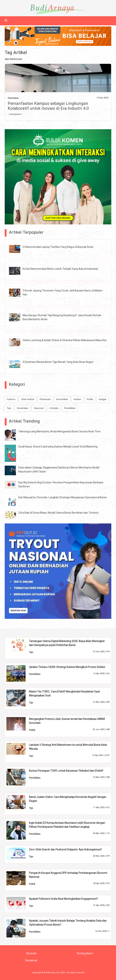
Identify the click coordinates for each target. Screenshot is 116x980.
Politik (90, 399)
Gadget (103, 399)
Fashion (11, 399)
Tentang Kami (85, 953)
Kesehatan (23, 408)
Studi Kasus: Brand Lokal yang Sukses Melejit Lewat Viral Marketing (58, 447)
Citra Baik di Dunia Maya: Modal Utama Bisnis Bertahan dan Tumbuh (58, 513)
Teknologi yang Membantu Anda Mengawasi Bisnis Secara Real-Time (59, 431)
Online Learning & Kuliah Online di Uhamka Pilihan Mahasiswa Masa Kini (65, 340)
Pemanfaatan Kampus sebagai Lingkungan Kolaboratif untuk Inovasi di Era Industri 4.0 (48, 106)
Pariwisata (45, 399)
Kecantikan (62, 399)
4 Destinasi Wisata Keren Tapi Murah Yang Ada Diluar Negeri (58, 362)
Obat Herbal (28, 399)
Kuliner (77, 399)
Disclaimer (31, 960)
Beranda (31, 953)
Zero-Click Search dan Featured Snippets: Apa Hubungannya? (65, 849)
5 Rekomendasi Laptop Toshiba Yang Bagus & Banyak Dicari (58, 247)
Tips (9, 408)
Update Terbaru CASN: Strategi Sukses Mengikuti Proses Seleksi (67, 667)
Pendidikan (13, 98)
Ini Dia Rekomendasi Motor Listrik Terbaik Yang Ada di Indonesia (60, 269)
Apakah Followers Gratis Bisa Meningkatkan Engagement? (63, 899)
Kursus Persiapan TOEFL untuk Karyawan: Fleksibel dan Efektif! (66, 771)
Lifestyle (54, 408)
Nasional (39, 408)
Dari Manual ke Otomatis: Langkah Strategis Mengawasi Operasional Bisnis (63, 497)
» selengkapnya (15, 114)
